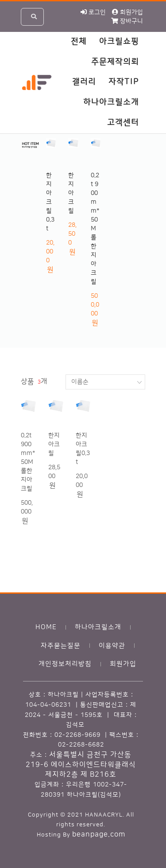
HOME (46, 627)
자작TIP (124, 82)
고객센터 (123, 123)
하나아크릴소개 (111, 102)
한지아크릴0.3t (50, 202)
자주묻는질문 (61, 646)
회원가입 (123, 664)
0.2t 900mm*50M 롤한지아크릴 (95, 229)
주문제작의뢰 (115, 62)
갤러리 (84, 82)
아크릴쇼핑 (119, 42)
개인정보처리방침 (65, 664)
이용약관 (112, 646)
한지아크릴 (71, 193)
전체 (79, 42)
